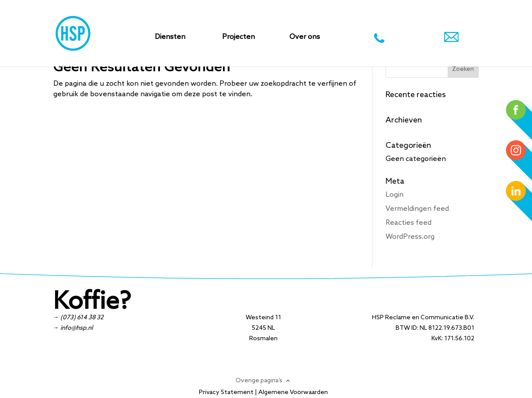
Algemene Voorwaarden (293, 393)
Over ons (305, 38)
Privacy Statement (226, 393)
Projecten (238, 38)
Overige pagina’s (259, 381)
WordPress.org (410, 237)
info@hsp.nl (76, 328)
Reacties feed (409, 223)
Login (395, 195)
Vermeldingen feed (417, 209)
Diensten (170, 38)
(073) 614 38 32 (82, 318)
